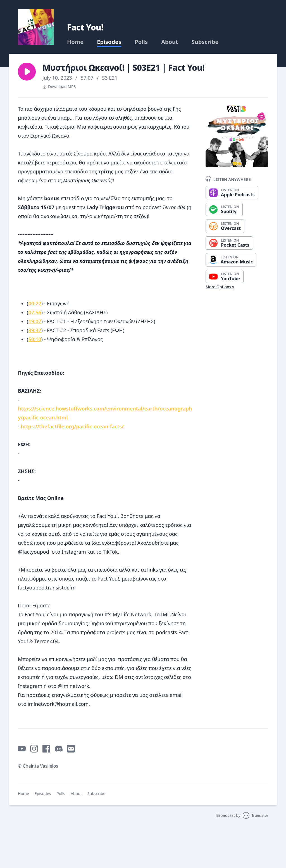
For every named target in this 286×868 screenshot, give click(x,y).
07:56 (35, 312)
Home (75, 42)
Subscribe (205, 42)
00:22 (35, 303)
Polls (141, 42)
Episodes (109, 42)
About (170, 42)
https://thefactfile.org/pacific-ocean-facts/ (72, 426)
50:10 (35, 339)
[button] (27, 72)
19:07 (35, 321)
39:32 (35, 330)
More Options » (220, 287)
